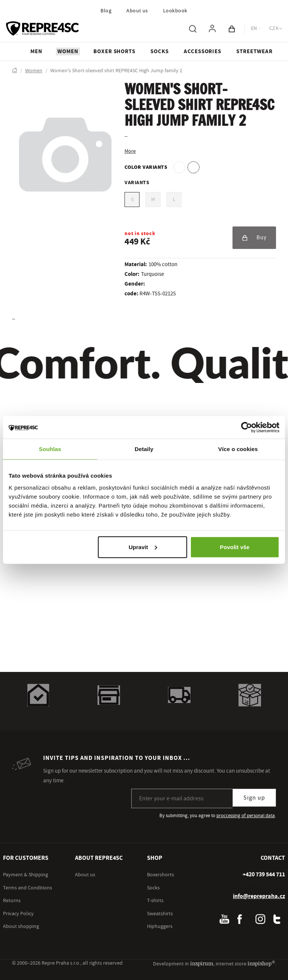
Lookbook (175, 11)
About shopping (21, 926)
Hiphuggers (160, 926)
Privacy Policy (18, 914)
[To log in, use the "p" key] (212, 28)
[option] (179, 167)
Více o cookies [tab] (238, 449)
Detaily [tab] (144, 449)
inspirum (202, 963)
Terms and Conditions (28, 888)
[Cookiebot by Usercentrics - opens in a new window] (247, 427)
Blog (106, 11)
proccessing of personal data (246, 816)
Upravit (143, 547)
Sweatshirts (160, 914)
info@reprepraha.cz (259, 896)
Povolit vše (235, 547)
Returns (12, 901)
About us (137, 11)
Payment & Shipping (25, 875)
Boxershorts (160, 875)
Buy (254, 238)
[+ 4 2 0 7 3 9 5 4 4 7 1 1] (264, 874)
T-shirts (155, 901)
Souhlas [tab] (50, 449)
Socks (153, 888)
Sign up (254, 798)
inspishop (261, 963)
